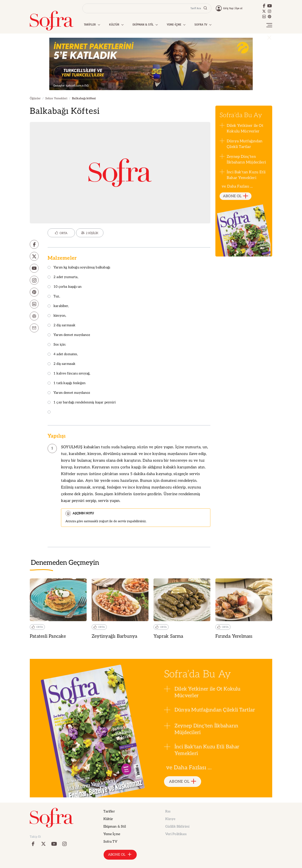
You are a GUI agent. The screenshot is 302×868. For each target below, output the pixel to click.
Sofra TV (110, 842)
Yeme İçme (112, 834)
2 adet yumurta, (63, 277)
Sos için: (57, 345)
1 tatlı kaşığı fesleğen (67, 383)
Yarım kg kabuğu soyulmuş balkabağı (79, 268)
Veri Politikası (176, 834)
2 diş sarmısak (62, 326)
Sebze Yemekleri (56, 98)
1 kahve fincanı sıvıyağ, (69, 374)
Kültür (108, 819)
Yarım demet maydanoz (69, 335)
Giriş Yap (228, 8)
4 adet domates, (63, 354)
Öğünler (35, 98)
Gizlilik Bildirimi (177, 827)
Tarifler (109, 812)
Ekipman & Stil (115, 827)
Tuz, (54, 297)
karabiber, (58, 306)
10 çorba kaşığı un (65, 287)
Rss (168, 812)
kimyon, (57, 316)
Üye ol (239, 8)
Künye (170, 819)
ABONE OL (236, 196)
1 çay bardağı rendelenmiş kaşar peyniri (82, 403)
